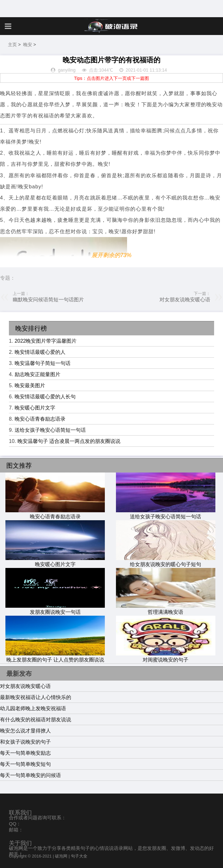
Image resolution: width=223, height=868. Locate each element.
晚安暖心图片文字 (35, 408)
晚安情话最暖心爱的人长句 (45, 397)
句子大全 (79, 856)
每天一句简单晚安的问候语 (30, 775)
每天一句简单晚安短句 (25, 764)
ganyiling (67, 70)
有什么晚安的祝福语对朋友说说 (36, 720)
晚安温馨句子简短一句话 (43, 363)
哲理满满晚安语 (166, 609)
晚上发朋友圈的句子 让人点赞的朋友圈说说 (55, 657)
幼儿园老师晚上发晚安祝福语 (33, 708)
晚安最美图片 (30, 385)
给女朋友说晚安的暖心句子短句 (166, 561)
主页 (12, 45)
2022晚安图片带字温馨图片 (46, 341)
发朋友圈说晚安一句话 (55, 609)
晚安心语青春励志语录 (40, 419)
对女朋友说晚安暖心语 (185, 300)
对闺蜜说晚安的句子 (166, 657)
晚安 (28, 45)
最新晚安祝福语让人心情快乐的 (36, 697)
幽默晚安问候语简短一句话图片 (48, 300)
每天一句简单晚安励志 (25, 753)
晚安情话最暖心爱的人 (40, 352)
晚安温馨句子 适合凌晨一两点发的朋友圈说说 (69, 441)
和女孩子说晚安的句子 (25, 742)
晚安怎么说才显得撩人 (25, 731)
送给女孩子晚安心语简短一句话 (50, 430)
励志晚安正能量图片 (37, 374)
